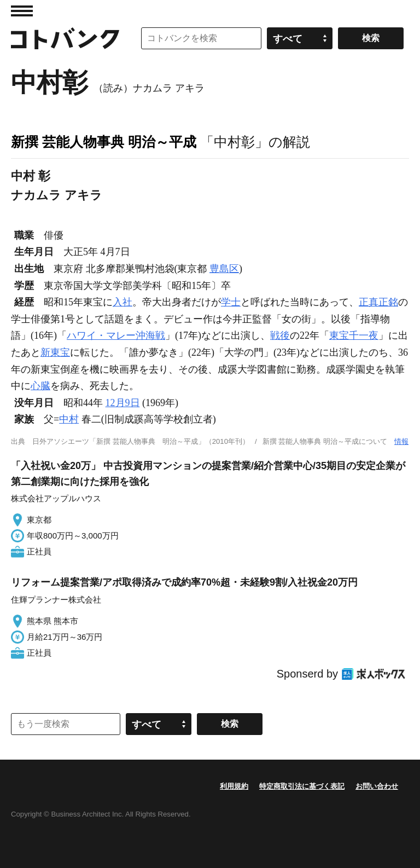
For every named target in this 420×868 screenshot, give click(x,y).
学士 (231, 302)
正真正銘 (378, 302)
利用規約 (234, 786)
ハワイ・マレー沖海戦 (116, 335)
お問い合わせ (377, 786)
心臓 (40, 386)
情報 (401, 441)
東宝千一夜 (354, 335)
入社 (122, 302)
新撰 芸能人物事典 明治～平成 (104, 142)
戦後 (280, 335)
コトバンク (65, 38)
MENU (22, 11)
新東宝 (55, 352)
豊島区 (224, 269)
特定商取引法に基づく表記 (302, 786)
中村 (69, 419)
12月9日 (123, 403)
